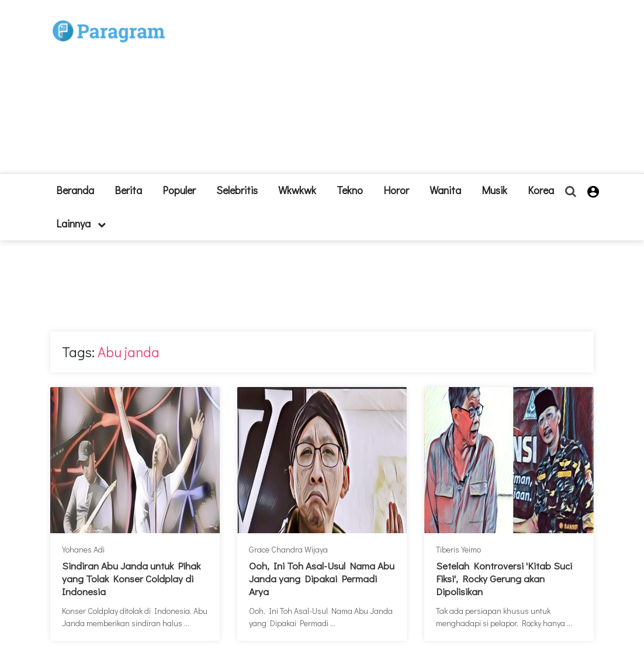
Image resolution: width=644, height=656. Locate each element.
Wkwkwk (297, 190)
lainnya (81, 223)
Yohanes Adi (83, 549)
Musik (494, 190)
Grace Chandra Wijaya (288, 549)
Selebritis (237, 190)
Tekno (350, 190)
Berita (128, 190)
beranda (75, 190)
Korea (541, 190)
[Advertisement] (392, 91)
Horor (396, 190)
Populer (179, 190)
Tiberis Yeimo (458, 549)
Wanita (445, 190)
